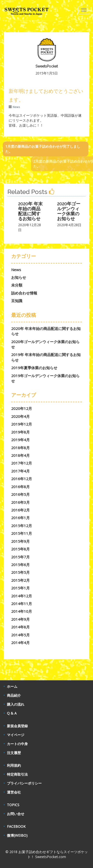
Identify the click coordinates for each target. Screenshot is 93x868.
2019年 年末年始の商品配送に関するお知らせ (46, 357)
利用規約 (14, 765)
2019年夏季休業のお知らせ (34, 368)
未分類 (17, 285)
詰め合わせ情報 (24, 293)
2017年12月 (22, 463)
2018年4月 (20, 455)
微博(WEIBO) (17, 835)
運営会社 (14, 792)
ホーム (12, 686)
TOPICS (13, 805)
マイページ (16, 735)
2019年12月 (22, 424)
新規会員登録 (17, 726)
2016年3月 (20, 502)
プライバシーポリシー (24, 783)
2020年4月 (20, 416)
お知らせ (19, 277)
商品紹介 (14, 695)
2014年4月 (20, 643)
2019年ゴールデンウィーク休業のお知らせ (45, 378)
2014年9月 (20, 619)
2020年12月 (22, 408)
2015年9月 (20, 541)
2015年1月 (20, 588)
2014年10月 (22, 611)
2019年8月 (20, 432)
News (16, 107)
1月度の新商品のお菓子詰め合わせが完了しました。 (40, 149)
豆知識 (17, 301)
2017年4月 (20, 471)
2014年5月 (20, 635)
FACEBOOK (16, 826)
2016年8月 (20, 487)
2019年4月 (20, 440)
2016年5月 (20, 494)
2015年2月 (20, 580)
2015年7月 (20, 557)
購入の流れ (16, 704)
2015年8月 (20, 549)
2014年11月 (22, 604)
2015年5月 (20, 572)
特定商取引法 (17, 774)
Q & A (12, 713)
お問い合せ (16, 814)
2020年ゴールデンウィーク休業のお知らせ (69, 211)
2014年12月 (22, 596)
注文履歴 (14, 753)
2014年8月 (20, 627)
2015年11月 (22, 533)
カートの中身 (17, 744)
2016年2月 (20, 510)
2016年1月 (20, 518)
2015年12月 (22, 526)
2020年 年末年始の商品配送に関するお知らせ (30, 211)
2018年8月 (20, 448)
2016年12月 (22, 479)
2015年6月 (20, 565)
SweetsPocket (47, 66)
